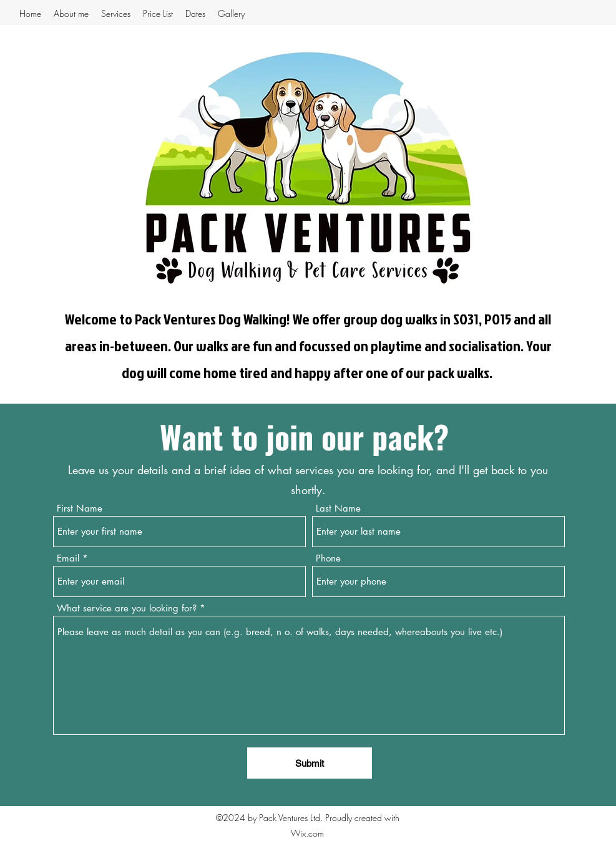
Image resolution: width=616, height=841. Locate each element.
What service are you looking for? (128, 608)
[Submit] (310, 763)
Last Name (338, 508)
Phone (328, 558)
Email (68, 558)
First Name (80, 508)
